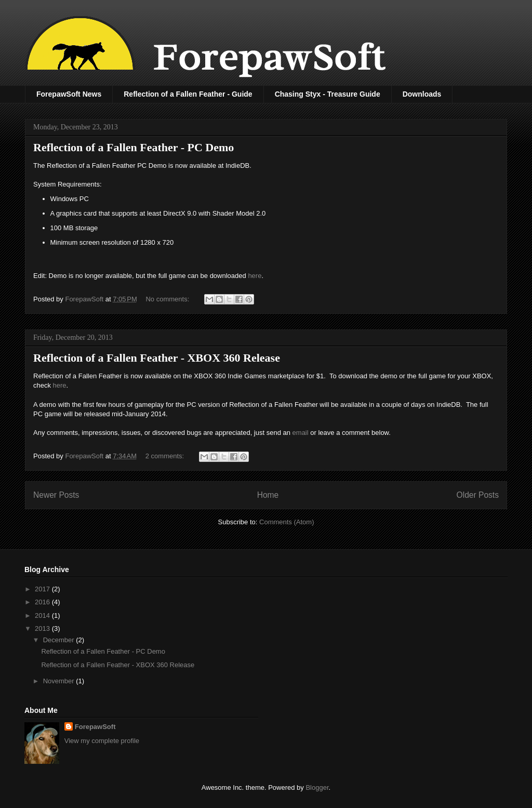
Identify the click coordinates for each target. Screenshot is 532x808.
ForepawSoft (95, 727)
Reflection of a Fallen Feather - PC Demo (134, 147)
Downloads (422, 94)
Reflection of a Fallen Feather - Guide (188, 94)
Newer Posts (56, 495)
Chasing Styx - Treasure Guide (328, 94)
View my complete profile (102, 741)
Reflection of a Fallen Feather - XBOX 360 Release (157, 358)
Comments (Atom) (287, 522)
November (60, 681)
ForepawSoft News (69, 94)
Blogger (317, 787)
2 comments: (166, 456)
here (255, 276)
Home (268, 495)
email (301, 433)
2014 (43, 615)
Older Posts (478, 495)
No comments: (168, 299)
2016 (43, 602)
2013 (43, 628)
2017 (43, 589)
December (60, 640)
